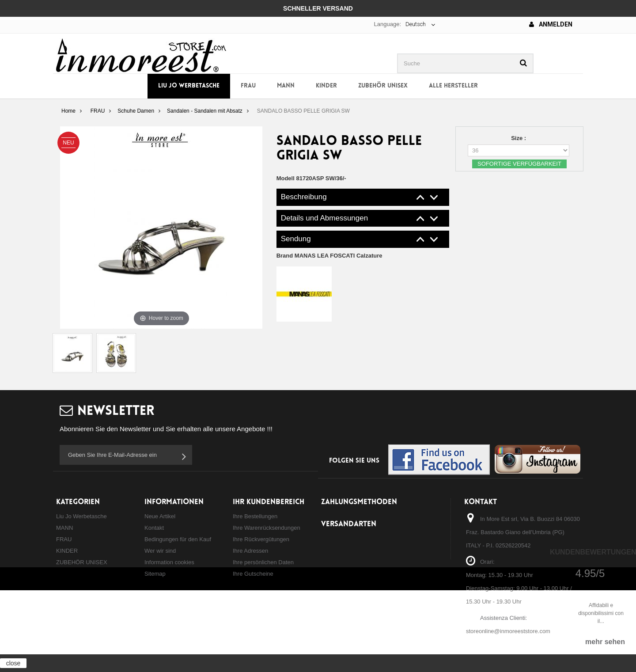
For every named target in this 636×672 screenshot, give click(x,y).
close (13, 663)
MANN (286, 86)
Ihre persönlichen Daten (263, 562)
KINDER (326, 86)
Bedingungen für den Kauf (178, 539)
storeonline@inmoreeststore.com (508, 631)
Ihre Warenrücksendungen (267, 528)
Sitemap (155, 574)
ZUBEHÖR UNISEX (383, 86)
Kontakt (154, 528)
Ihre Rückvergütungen (261, 539)
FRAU (248, 86)
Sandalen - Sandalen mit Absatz (205, 111)
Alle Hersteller (453, 86)
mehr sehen (605, 642)
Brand (329, 256)
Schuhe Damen (136, 111)
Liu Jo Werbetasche (189, 86)
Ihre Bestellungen (255, 516)
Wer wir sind (160, 551)
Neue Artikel (160, 516)
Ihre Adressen (250, 551)
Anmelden (551, 24)
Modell (286, 178)
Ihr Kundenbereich (269, 502)
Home (68, 111)
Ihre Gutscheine (253, 574)
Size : (519, 138)
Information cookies (169, 562)
